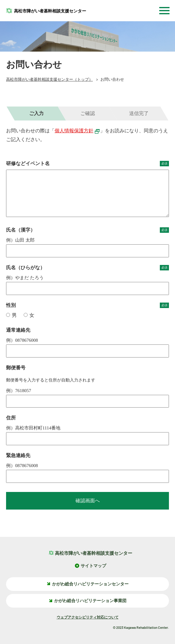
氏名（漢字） (87, 230)
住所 (11, 418)
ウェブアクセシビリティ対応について (88, 617)
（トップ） (49, 79)
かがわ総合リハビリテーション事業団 (87, 601)
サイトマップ (93, 566)
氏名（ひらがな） (87, 268)
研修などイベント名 (87, 164)
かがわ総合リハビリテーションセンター (87, 584)
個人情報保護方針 (77, 131)
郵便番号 (16, 368)
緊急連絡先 (18, 455)
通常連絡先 (18, 330)
